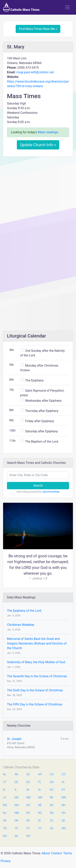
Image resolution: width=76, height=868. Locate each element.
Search (38, 485)
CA (52, 774)
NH (64, 805)
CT (5, 782)
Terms (68, 853)
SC (52, 821)
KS (52, 790)
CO (64, 774)
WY (28, 836)
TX (16, 828)
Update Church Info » (38, 145)
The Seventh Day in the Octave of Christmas (37, 676)
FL (40, 782)
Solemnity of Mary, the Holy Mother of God (36, 662)
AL (5, 774)
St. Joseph (14, 739)
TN (5, 828)
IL (16, 790)
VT (40, 828)
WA (64, 828)
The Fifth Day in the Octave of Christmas (35, 704)
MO (17, 805)
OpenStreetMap (51, 492)
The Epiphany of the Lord (24, 611)
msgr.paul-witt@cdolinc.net (35, 72)
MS (5, 805)
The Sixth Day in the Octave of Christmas (35, 690)
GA (52, 782)
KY (63, 790)
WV (5, 836)
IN (28, 790)
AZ (28, 774)
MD (28, 798)
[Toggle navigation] (67, 7)
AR (40, 774)
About (46, 853)
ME (17, 798)
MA (40, 798)
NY (28, 813)
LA (5, 798)
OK (5, 821)
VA (52, 828)
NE (40, 805)
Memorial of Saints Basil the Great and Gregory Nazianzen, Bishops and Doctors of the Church (37, 643)
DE (16, 782)
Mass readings (48, 132)
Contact (57, 853)
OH (64, 813)
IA (39, 790)
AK (16, 774)
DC (28, 782)
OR (17, 821)
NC (40, 813)
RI (39, 821)
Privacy (6, 861)
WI (16, 836)
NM (17, 813)
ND (52, 813)
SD (63, 821)
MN (64, 798)
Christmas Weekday (21, 625)
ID (4, 790)
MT (28, 805)
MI (51, 798)
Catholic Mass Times (21, 7)
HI (63, 782)
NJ (5, 813)
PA (28, 821)
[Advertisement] (38, 199)
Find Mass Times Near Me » (38, 29)
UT (28, 828)
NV (52, 805)
